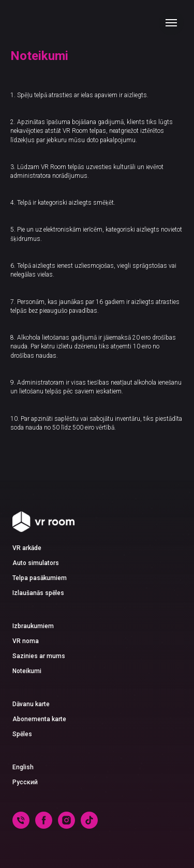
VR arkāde (27, 548)
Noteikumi (27, 671)
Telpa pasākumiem (40, 578)
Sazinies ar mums (39, 656)
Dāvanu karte (31, 704)
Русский (25, 782)
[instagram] (66, 826)
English (23, 767)
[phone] (21, 826)
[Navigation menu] (171, 23)
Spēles (22, 734)
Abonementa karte (39, 719)
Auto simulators (36, 563)
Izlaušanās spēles (38, 593)
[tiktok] (89, 826)
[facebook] (44, 826)
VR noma (26, 641)
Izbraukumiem (33, 626)
